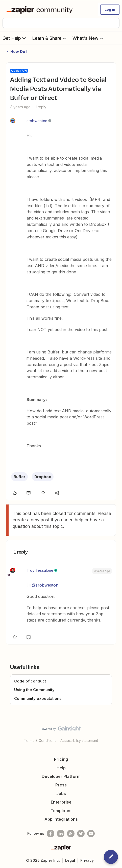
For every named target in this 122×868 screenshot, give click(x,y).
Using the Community (34, 690)
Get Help (15, 38)
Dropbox (43, 477)
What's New (89, 38)
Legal (70, 860)
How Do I (19, 51)
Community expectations (38, 698)
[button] (110, 10)
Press (61, 785)
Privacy (87, 860)
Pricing (61, 759)
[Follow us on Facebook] (51, 834)
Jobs (61, 793)
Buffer (19, 477)
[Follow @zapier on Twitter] (81, 834)
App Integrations (61, 819)
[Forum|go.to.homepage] (41, 10)
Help (61, 768)
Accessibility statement (79, 740)
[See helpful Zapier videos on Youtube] (91, 834)
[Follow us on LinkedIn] (61, 834)
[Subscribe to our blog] (71, 834)
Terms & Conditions (40, 740)
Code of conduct (30, 681)
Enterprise (61, 802)
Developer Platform (61, 776)
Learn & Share (50, 38)
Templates (61, 811)
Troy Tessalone (40, 570)
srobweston (37, 121)
